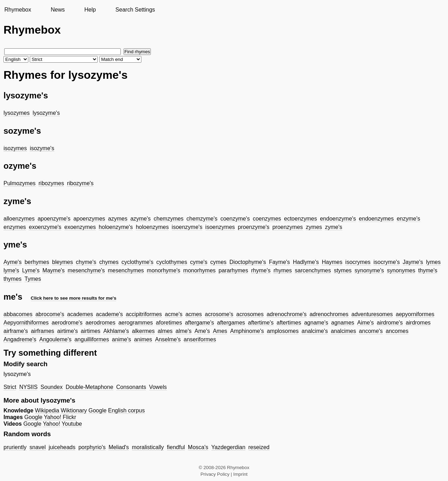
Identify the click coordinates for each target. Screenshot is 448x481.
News (58, 10)
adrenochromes (329, 314)
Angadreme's (20, 339)
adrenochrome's (287, 314)
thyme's (428, 270)
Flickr (69, 417)
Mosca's (198, 447)
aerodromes (100, 323)
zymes (314, 227)
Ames (220, 331)
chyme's (86, 262)
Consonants (131, 387)
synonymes (401, 270)
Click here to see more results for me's (74, 298)
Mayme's (54, 270)
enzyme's (408, 219)
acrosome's (219, 314)
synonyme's (369, 270)
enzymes (15, 227)
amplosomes (283, 331)
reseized (259, 447)
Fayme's (279, 262)
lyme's (11, 270)
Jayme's (413, 262)
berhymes (37, 262)
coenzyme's (235, 219)
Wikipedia (47, 410)
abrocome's (50, 314)
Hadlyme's (306, 262)
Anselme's (168, 339)
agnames (343, 323)
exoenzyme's (45, 227)
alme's (184, 331)
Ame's (202, 331)
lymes (433, 262)
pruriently (15, 447)
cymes (218, 262)
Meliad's (119, 447)
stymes (343, 270)
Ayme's (13, 262)
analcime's (315, 331)
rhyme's (261, 270)
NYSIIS (28, 387)
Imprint (241, 474)
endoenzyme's (338, 219)
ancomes (397, 331)
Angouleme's (55, 339)
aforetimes (169, 323)
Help (90, 10)
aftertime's (261, 323)
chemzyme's (202, 219)
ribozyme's (80, 183)
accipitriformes (144, 314)
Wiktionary (74, 410)
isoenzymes (220, 227)
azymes (118, 219)
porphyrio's (92, 447)
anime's (122, 339)
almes (165, 331)
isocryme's (387, 262)
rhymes (282, 270)
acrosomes (250, 314)
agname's (316, 323)
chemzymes (169, 219)
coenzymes (267, 219)
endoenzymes (376, 219)
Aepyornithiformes (26, 323)
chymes (109, 262)
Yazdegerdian (229, 447)
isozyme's (42, 148)
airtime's (67, 331)
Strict (10, 387)
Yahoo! (52, 417)
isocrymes (358, 262)
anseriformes (200, 339)
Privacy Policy (215, 474)
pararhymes (233, 270)
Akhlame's (116, 331)
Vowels (158, 387)
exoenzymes (80, 227)
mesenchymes (126, 270)
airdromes (418, 323)
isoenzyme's (187, 227)
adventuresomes (372, 314)
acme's (174, 314)
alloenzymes (19, 219)
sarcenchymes (313, 270)
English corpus (127, 410)
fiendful (176, 447)
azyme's (140, 219)
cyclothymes (172, 262)
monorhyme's (164, 270)
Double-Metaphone (89, 387)
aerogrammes (136, 323)
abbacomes (18, 314)
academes (80, 314)
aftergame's (199, 323)
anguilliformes (92, 339)
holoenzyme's (116, 227)
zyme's (333, 227)
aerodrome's (67, 323)
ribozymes (51, 183)
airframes (43, 331)
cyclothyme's (137, 262)
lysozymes (17, 113)
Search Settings (135, 10)
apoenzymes (89, 219)
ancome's (371, 331)
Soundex (52, 387)
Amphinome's (247, 331)
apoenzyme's (54, 219)
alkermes (143, 331)
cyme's (199, 262)
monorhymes (199, 270)
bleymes (63, 262)
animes (143, 339)
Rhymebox (17, 10)
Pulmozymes (20, 183)
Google (98, 410)
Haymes (332, 262)
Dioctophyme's (248, 262)
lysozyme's (46, 113)
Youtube (72, 424)
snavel (37, 447)
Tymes (33, 279)
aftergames (231, 323)
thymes (13, 279)
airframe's (16, 331)
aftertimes (289, 323)
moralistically (148, 447)
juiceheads (62, 447)
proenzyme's (254, 227)
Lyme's (31, 270)
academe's (109, 314)
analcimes (343, 331)
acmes (194, 314)
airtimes (91, 331)
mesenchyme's (86, 270)
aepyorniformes (415, 314)
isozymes (15, 148)
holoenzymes (152, 227)
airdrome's (390, 323)
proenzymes (288, 227)
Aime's (366, 323)
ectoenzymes (301, 219)
